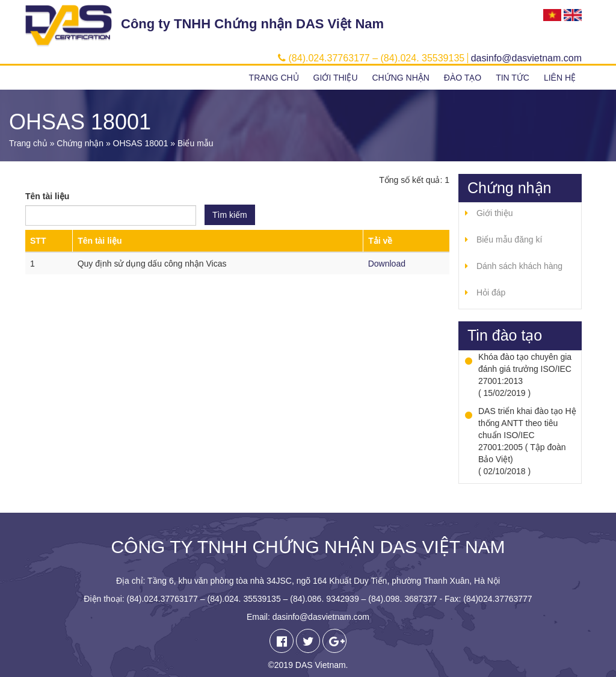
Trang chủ (274, 78)
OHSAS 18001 (141, 143)
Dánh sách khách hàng (519, 266)
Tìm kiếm (230, 215)
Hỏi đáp (491, 292)
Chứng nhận (400, 78)
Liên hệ (560, 78)
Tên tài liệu (47, 196)
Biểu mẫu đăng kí (509, 240)
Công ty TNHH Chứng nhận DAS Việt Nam (252, 24)
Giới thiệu (336, 78)
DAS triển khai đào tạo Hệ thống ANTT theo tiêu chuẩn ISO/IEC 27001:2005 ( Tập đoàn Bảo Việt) (527, 435)
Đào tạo (463, 78)
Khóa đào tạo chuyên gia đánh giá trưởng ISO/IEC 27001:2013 (525, 369)
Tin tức (513, 78)
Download (387, 264)
